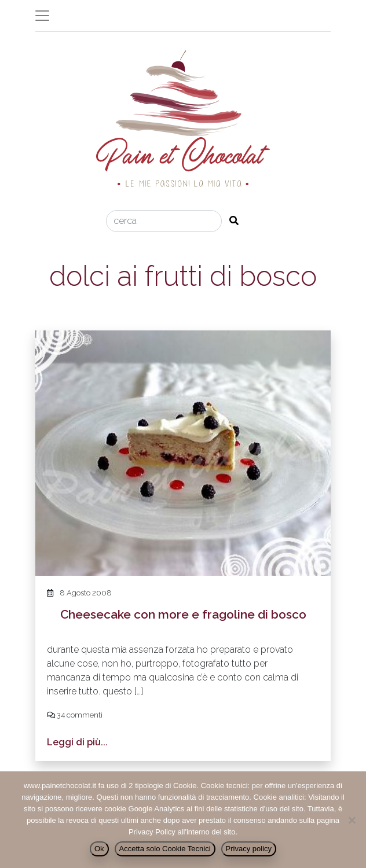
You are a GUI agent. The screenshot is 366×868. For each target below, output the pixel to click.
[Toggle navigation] (42, 16)
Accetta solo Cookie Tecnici (165, 849)
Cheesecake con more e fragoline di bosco (183, 614)
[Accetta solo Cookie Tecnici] (352, 820)
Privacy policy (249, 849)
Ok (99, 849)
